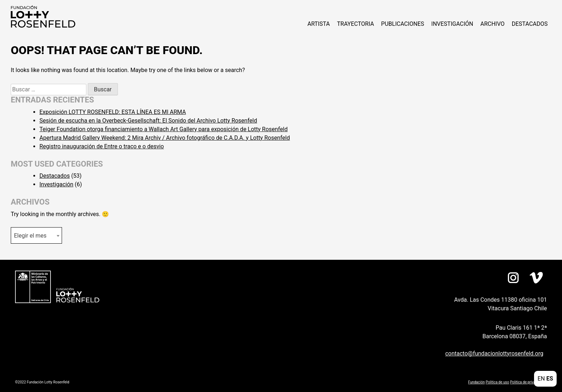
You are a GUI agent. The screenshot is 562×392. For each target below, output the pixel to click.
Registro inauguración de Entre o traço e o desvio (102, 146)
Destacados (530, 24)
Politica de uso (497, 382)
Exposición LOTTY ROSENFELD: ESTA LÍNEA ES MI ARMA (113, 112)
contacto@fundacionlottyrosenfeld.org (494, 353)
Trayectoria (355, 24)
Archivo (492, 24)
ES (550, 379)
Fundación (476, 382)
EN (541, 379)
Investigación (452, 24)
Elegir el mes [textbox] (30, 236)
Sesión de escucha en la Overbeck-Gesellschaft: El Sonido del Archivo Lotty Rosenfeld (148, 121)
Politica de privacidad (527, 382)
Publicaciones (403, 24)
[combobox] (36, 235)
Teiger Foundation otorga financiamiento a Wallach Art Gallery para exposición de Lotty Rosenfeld (163, 129)
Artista (319, 24)
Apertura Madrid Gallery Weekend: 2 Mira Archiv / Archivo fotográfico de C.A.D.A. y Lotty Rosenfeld (165, 138)
